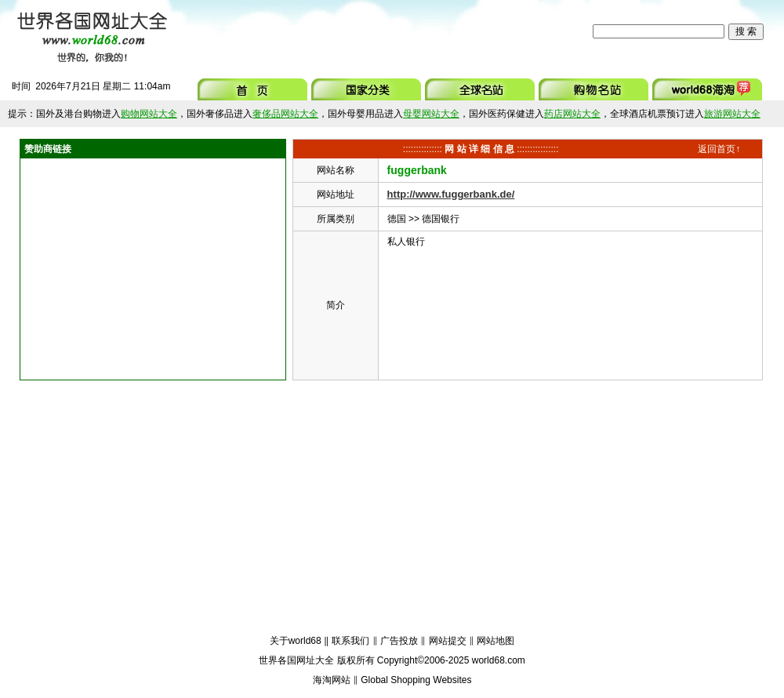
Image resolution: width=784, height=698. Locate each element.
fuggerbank (417, 170)
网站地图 (495, 641)
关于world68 (296, 641)
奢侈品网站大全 (285, 114)
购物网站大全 (149, 114)
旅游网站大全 (732, 114)
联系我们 (350, 641)
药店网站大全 (572, 114)
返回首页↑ (719, 149)
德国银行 (441, 219)
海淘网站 (332, 680)
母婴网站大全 (431, 114)
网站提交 (448, 641)
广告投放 (399, 641)
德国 (397, 219)
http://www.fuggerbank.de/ (451, 194)
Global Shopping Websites (416, 680)
